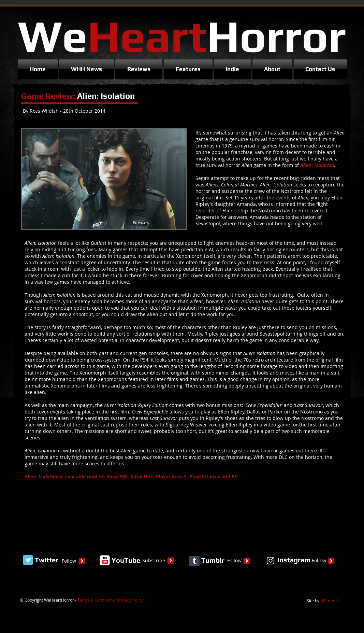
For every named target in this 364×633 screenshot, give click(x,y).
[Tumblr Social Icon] (194, 561)
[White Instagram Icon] (271, 561)
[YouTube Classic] (105, 560)
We (182, 36)
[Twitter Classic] (28, 560)
